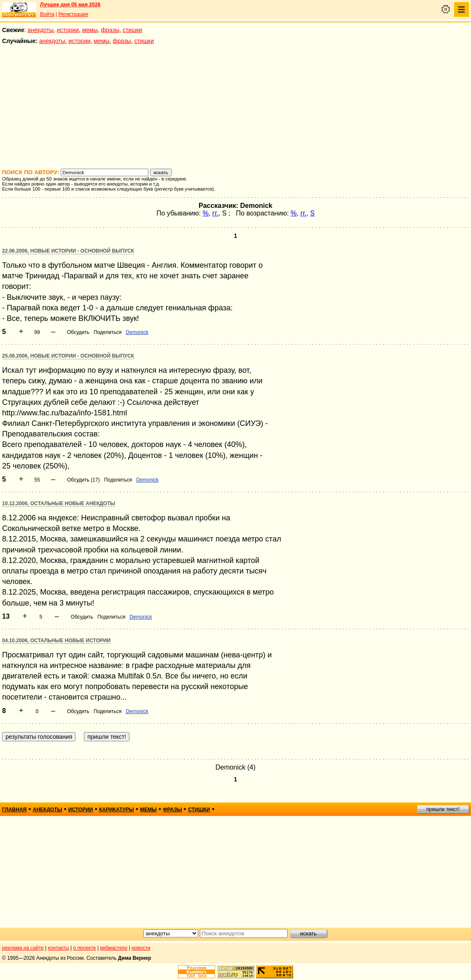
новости (141, 948)
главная (14, 810)
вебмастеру (114, 948)
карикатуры (117, 810)
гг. (215, 213)
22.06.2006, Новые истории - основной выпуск (68, 251)
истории (68, 30)
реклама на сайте (23, 948)
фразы (110, 30)
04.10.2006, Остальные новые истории (56, 641)
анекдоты (40, 30)
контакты (59, 948)
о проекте (85, 948)
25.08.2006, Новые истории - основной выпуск (68, 356)
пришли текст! (443, 809)
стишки (132, 30)
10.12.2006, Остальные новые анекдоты (59, 503)
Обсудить (78, 332)
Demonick (137, 332)
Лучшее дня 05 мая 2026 (70, 5)
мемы (90, 30)
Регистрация (73, 14)
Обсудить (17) (83, 480)
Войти (47, 14)
